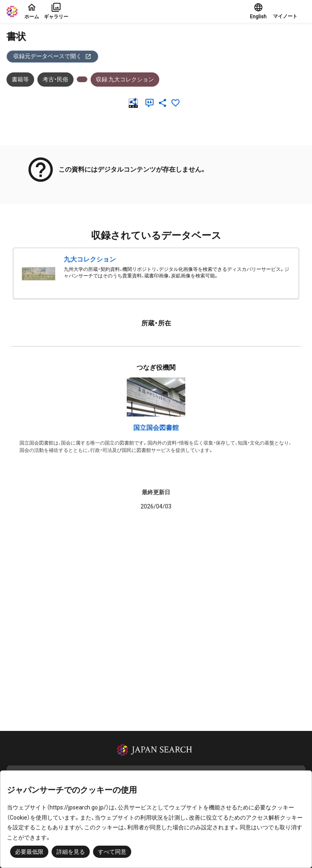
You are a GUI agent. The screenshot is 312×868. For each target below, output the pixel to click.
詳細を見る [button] (71, 852)
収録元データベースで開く (52, 56)
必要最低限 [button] (29, 852)
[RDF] (135, 103)
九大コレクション (90, 259)
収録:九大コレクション (125, 79)
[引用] (151, 103)
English (258, 11)
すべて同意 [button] (112, 852)
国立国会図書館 (156, 428)
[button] (289, 11)
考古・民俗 (55, 79)
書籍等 (20, 79)
